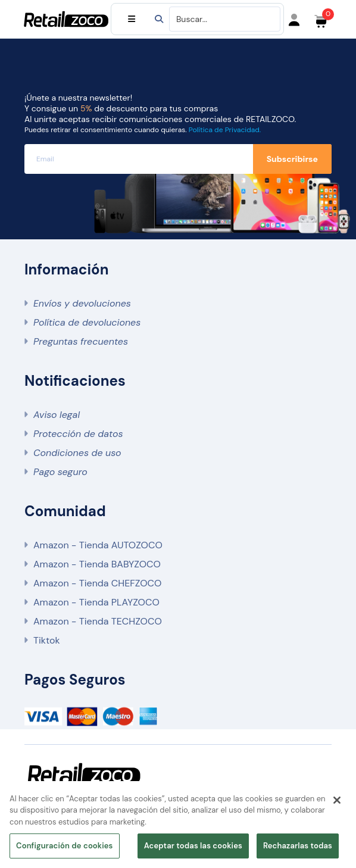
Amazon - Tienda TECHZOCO (98, 621)
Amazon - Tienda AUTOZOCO (98, 545)
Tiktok (46, 640)
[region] (178, 825)
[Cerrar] (337, 800)
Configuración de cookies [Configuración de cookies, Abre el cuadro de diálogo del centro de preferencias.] (65, 846)
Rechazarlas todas (298, 846)
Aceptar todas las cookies (193, 846)
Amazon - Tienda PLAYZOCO (96, 602)
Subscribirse (292, 159)
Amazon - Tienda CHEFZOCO (97, 583)
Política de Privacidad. (225, 130)
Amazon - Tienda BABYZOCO (97, 564)
